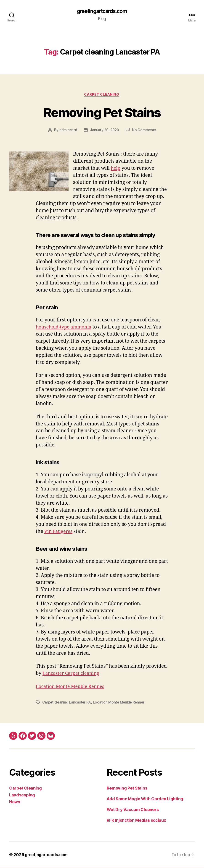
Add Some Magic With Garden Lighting (145, 799)
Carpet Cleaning (102, 95)
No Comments (144, 130)
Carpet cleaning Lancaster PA (67, 703)
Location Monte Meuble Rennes (72, 687)
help (116, 169)
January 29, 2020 (105, 130)
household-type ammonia (65, 328)
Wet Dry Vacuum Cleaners (133, 810)
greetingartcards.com (102, 11)
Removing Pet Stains (102, 112)
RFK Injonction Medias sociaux (136, 821)
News (15, 802)
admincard (68, 130)
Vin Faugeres (59, 532)
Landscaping (22, 795)
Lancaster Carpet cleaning (72, 674)
